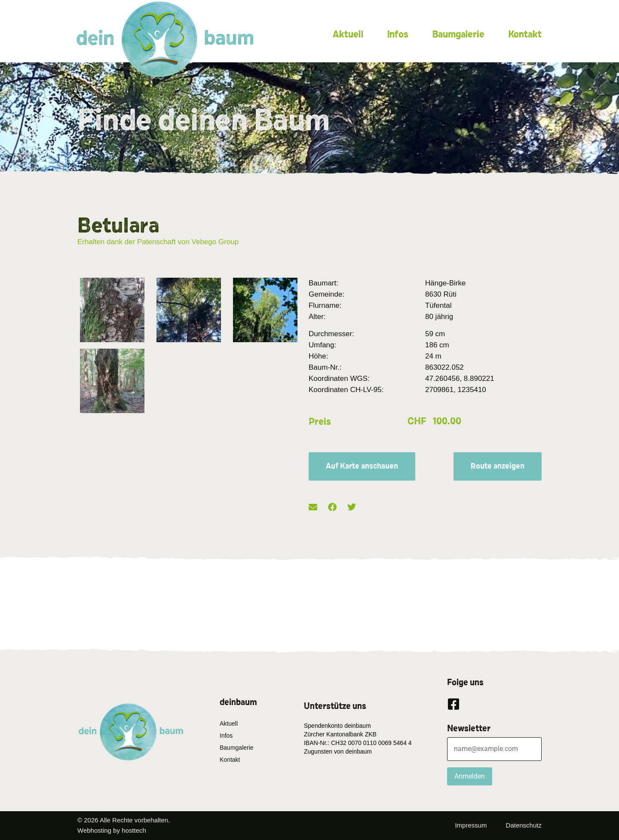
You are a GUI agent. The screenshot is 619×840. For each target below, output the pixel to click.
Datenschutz (524, 825)
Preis (320, 422)
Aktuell (348, 34)
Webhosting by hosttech (112, 830)
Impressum (471, 825)
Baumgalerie (458, 34)
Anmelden (470, 776)
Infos (398, 34)
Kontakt (525, 34)
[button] (313, 507)
